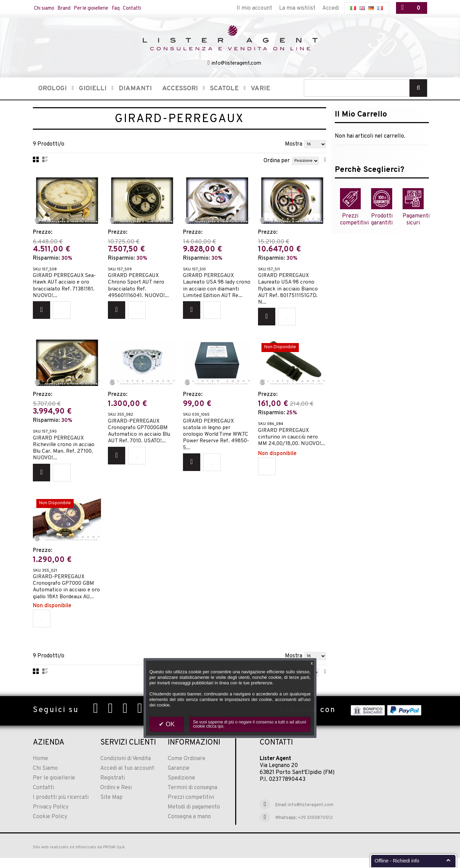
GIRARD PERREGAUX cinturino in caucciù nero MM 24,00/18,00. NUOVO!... (289, 440)
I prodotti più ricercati (61, 808)
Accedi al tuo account (127, 779)
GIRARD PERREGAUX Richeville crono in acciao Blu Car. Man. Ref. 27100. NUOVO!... (65, 447)
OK (169, 724)
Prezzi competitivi (191, 808)
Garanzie (179, 779)
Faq (134, 8)
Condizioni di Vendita (126, 769)
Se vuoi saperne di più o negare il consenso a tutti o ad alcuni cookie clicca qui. (250, 724)
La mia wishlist (297, 8)
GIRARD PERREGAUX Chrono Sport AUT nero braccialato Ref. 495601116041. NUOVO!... (139, 283)
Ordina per (277, 160)
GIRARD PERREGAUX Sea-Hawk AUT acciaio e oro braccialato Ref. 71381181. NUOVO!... (67, 283)
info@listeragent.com (236, 63)
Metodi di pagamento (194, 818)
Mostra (294, 144)
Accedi (331, 8)
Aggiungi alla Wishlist (62, 311)
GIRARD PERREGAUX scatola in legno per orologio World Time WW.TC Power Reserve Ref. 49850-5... (217, 434)
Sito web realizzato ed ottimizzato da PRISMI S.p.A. (79, 858)
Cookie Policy (50, 827)
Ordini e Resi (116, 798)
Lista (45, 159)
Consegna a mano (189, 827)
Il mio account (254, 8)
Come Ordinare (187, 769)
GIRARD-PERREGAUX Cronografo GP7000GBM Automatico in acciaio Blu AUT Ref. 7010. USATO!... (140, 430)
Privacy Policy (51, 818)
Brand (71, 8)
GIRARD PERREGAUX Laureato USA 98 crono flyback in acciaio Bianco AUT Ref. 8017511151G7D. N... (289, 287)
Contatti (153, 8)
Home (40, 769)
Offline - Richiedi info (397, 861)
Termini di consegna (192, 798)
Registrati (113, 788)
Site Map (111, 808)
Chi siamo (47, 8)
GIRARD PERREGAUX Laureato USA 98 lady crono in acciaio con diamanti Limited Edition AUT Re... (213, 287)
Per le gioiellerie (104, 8)
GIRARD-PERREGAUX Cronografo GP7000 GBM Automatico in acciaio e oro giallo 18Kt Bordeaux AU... (65, 591)
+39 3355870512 (315, 828)
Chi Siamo (45, 779)
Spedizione (181, 788)
